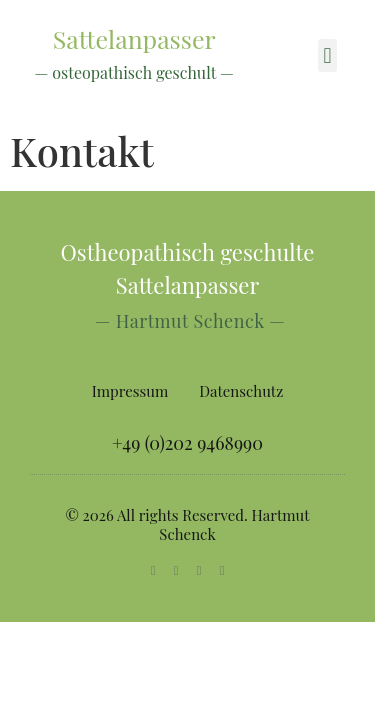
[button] (327, 55)
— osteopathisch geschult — (134, 72)
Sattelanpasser (134, 38)
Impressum (130, 391)
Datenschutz (241, 391)
